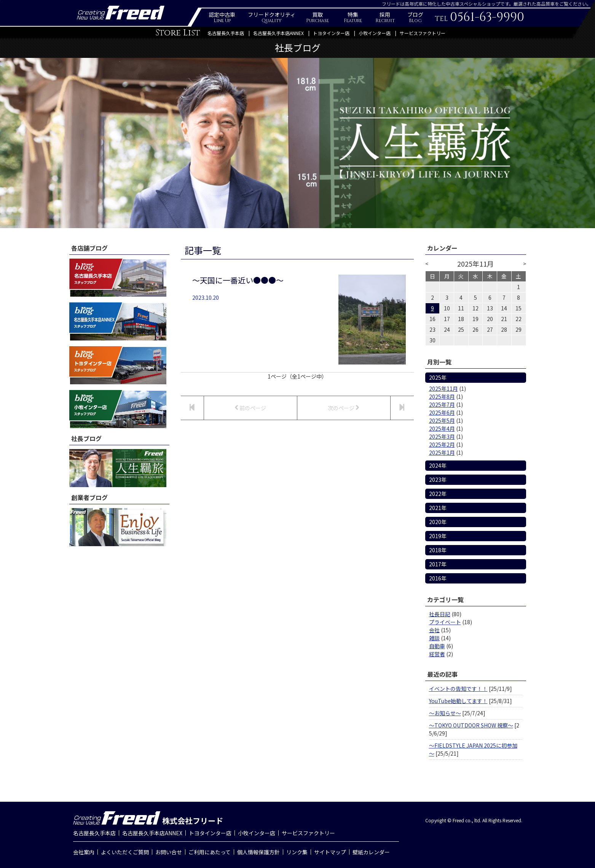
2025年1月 (442, 452)
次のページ (344, 408)
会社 (434, 630)
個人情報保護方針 (258, 852)
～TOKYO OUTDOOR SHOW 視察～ (471, 725)
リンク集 (297, 852)
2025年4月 (442, 428)
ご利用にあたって (210, 852)
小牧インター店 (375, 33)
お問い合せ (169, 852)
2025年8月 (442, 396)
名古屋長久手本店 (226, 33)
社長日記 (440, 614)
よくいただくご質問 (125, 852)
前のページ (250, 408)
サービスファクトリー (423, 33)
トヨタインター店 (331, 33)
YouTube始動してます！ (458, 701)
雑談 (434, 638)
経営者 (437, 654)
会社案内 (84, 852)
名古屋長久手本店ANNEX (278, 33)
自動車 (437, 646)
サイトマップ (330, 852)
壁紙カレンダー (371, 852)
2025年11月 (443, 388)
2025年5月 (442, 420)
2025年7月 (442, 404)
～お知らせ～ (445, 713)
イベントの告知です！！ (458, 689)
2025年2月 (442, 444)
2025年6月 (442, 412)
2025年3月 (442, 436)
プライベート (445, 622)
